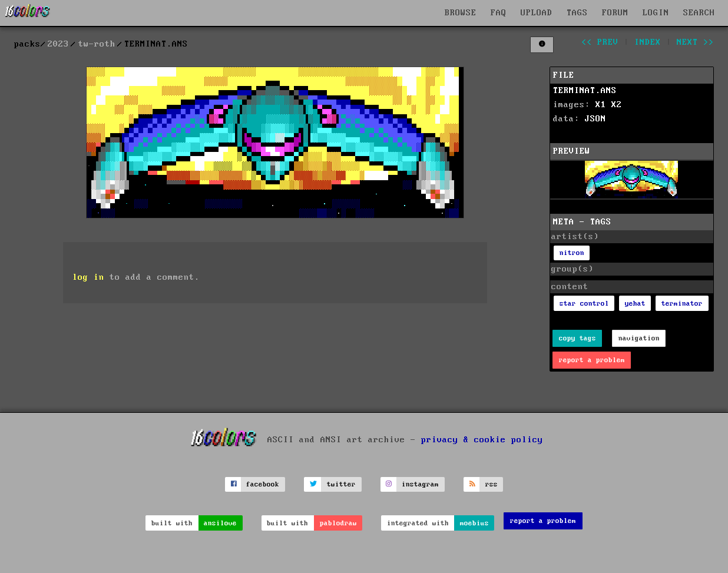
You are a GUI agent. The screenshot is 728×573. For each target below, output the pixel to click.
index (648, 42)
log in (88, 277)
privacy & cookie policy (482, 439)
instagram (420, 484)
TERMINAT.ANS (585, 91)
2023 (58, 44)
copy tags (578, 338)
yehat (635, 304)
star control (584, 304)
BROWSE (461, 13)
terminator (682, 304)
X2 (617, 105)
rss (492, 484)
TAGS (577, 13)
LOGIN (656, 13)
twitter (341, 484)
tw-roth (97, 44)
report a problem (592, 360)
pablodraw (338, 523)
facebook (263, 484)
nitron (572, 253)
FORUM (615, 13)
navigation (639, 338)
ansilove (220, 523)
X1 (601, 105)
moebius (474, 523)
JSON (595, 119)
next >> (695, 42)
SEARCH (699, 13)
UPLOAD (537, 13)
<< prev (600, 42)
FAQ (499, 13)
